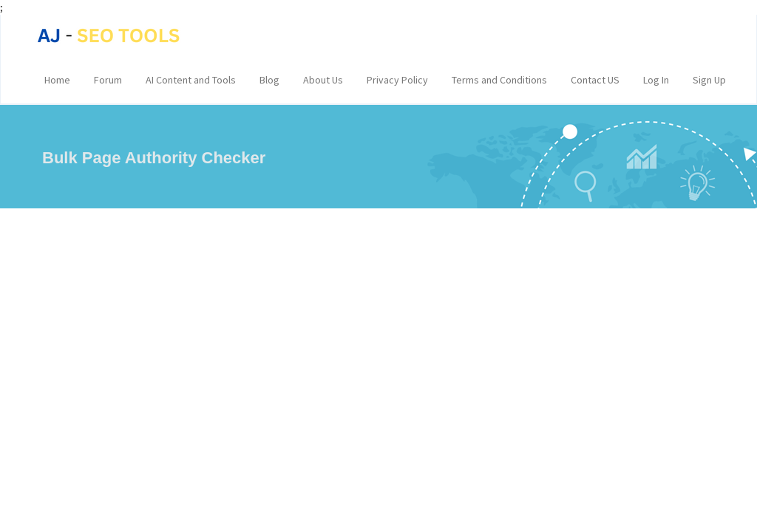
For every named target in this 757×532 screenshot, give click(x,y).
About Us (323, 80)
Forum (108, 80)
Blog (269, 80)
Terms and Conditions (499, 80)
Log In (656, 80)
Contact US (595, 80)
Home (57, 80)
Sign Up (709, 80)
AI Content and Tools (191, 80)
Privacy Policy (397, 80)
